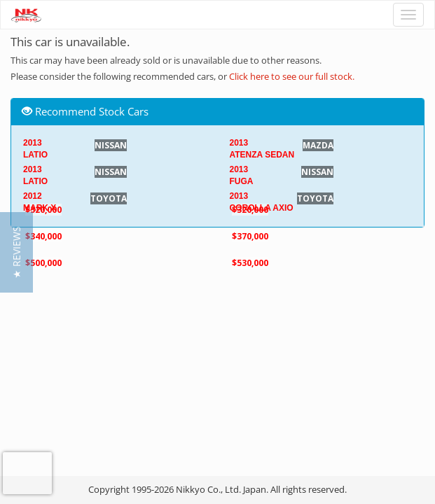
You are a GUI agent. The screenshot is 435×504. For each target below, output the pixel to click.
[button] (16, 252)
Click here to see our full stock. (292, 76)
